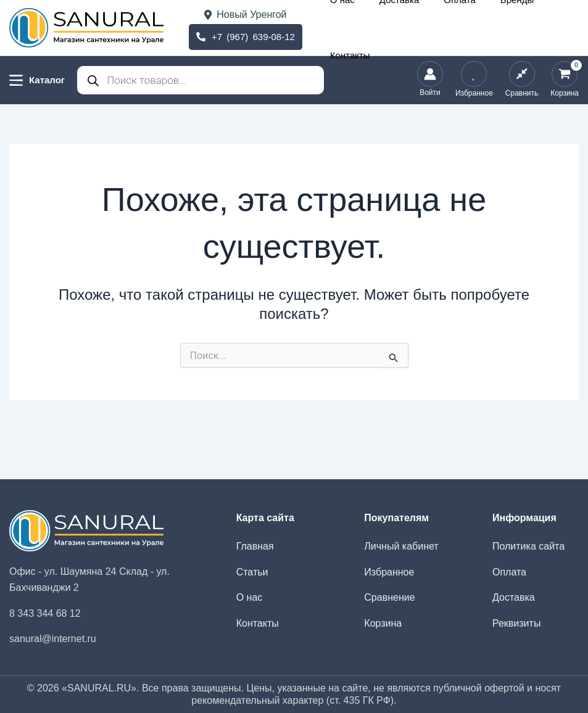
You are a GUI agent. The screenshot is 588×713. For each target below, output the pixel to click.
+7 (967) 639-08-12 (246, 35)
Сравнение (389, 597)
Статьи (252, 572)
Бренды (513, 27)
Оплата (474, 27)
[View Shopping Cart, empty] (565, 80)
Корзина (383, 623)
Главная (255, 546)
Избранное (389, 572)
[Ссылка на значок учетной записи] (430, 80)
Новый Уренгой (245, 15)
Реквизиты (516, 623)
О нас (394, 27)
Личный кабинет (401, 546)
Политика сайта (528, 546)
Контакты (556, 27)
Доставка (432, 27)
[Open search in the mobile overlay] (201, 80)
